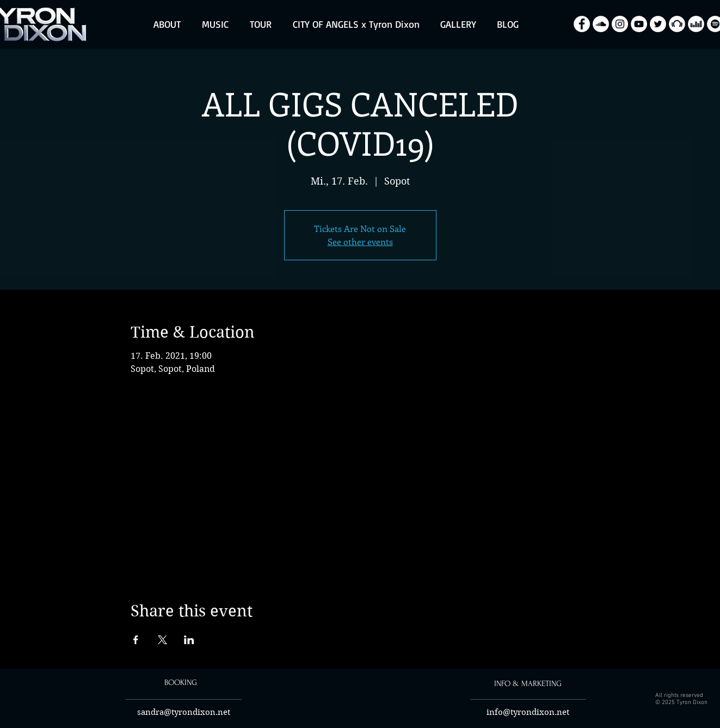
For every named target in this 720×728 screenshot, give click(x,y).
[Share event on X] (162, 640)
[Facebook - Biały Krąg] (582, 24)
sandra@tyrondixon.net (184, 712)
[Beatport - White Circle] (677, 24)
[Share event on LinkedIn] (189, 640)
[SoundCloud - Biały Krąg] (601, 24)
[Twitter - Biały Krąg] (658, 24)
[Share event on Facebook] (136, 640)
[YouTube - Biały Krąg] (639, 24)
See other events (360, 241)
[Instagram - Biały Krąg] (620, 24)
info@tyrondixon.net (528, 712)
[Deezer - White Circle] (696, 24)
